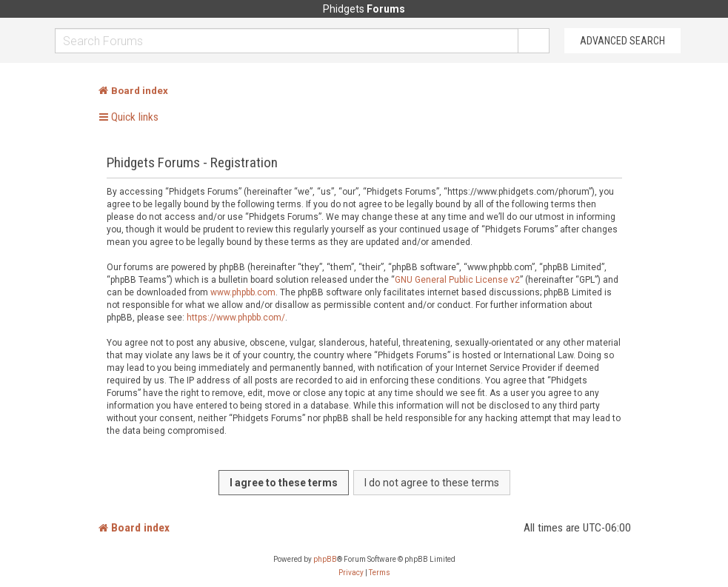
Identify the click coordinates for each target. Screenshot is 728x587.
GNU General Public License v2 (457, 280)
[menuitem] (351, 573)
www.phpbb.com (243, 292)
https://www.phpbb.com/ (236, 318)
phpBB (325, 559)
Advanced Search (622, 41)
